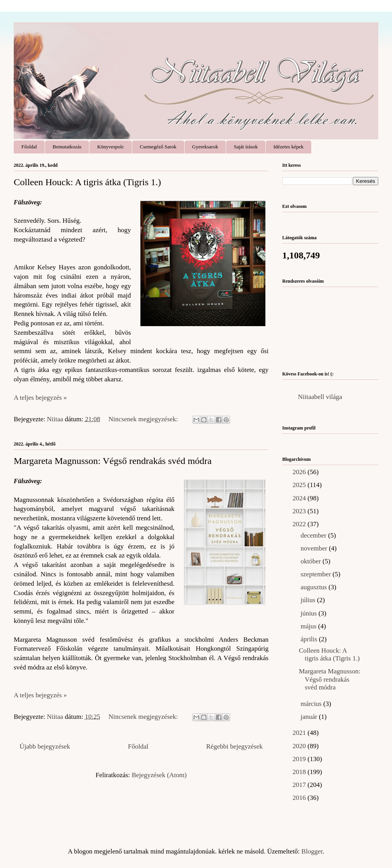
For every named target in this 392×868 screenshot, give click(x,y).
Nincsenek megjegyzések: (144, 419)
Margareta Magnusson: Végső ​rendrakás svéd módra (113, 461)
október (312, 561)
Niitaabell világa (320, 397)
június (310, 613)
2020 (300, 746)
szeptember (317, 574)
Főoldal (29, 147)
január (310, 717)
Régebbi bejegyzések (234, 746)
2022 (300, 524)
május (309, 626)
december (314, 535)
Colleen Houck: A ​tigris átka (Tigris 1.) (87, 182)
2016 (300, 798)
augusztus (315, 587)
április (310, 639)
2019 (300, 759)
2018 (300, 772)
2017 (300, 785)
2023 (300, 511)
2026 (300, 472)
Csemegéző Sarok (158, 147)
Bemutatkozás (67, 147)
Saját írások (246, 147)
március (312, 704)
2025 (300, 485)
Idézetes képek (288, 147)
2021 (300, 733)
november (315, 548)
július (309, 600)
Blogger (312, 851)
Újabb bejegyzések (45, 746)
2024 (300, 498)
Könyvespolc (111, 147)
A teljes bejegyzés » (40, 398)
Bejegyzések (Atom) (159, 775)
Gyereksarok (205, 147)
